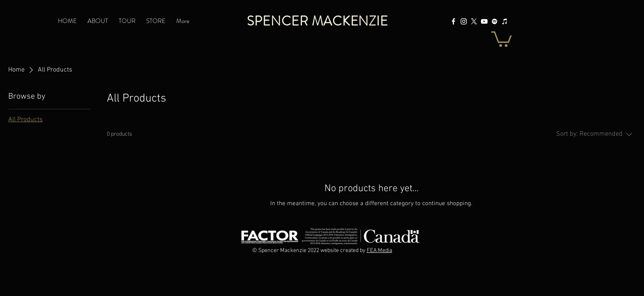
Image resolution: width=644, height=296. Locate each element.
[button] (501, 38)
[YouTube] (484, 21)
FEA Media (379, 251)
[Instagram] (464, 21)
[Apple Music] (505, 21)
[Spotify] (494, 21)
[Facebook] (453, 21)
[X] (474, 21)
